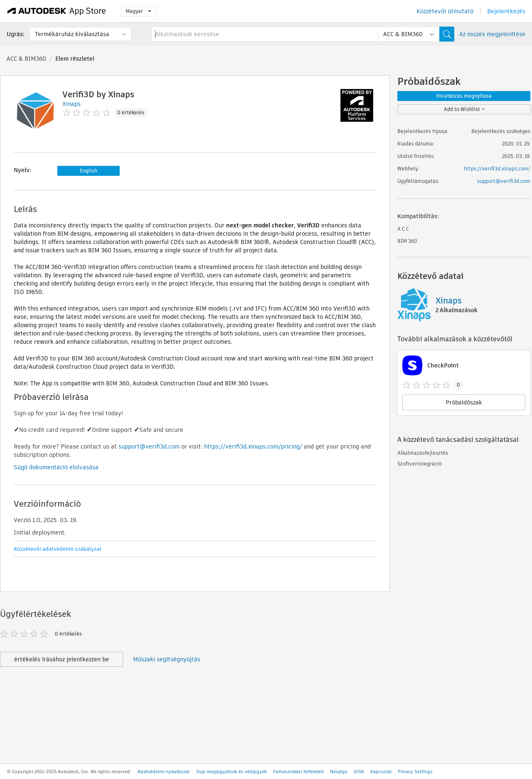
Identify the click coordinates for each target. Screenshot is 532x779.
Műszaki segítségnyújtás (167, 659)
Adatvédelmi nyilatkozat (164, 772)
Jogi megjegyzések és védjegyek (231, 772)
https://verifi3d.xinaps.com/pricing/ (253, 446)
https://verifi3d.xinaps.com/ (497, 169)
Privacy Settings (415, 772)
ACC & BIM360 (26, 59)
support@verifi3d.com (149, 446)
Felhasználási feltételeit (298, 772)
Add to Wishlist (464, 109)
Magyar (138, 11)
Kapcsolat (381, 772)
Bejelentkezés (506, 11)
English (89, 171)
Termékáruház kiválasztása (72, 34)
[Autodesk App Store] (57, 11)
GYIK (359, 772)
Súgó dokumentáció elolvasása (56, 467)
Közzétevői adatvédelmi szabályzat (58, 549)
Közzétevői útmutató (445, 11)
